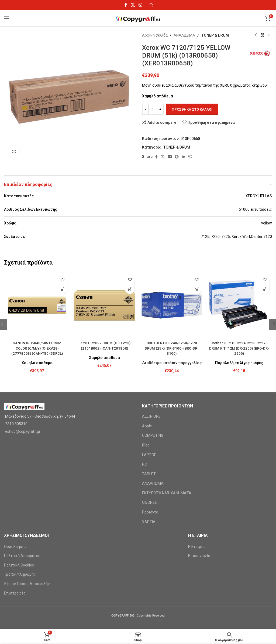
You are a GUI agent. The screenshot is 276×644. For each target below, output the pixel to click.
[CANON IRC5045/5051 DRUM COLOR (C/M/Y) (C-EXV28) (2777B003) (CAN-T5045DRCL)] (37, 305)
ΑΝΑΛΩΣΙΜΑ (184, 35)
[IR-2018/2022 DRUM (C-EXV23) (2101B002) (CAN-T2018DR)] (104, 305)
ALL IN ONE (151, 416)
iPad (146, 445)
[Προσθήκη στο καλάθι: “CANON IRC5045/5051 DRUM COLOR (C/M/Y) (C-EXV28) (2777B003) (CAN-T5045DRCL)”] (62, 289)
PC (144, 464)
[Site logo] (138, 18)
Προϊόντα (150, 512)
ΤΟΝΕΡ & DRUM (215, 35)
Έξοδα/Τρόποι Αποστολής (27, 584)
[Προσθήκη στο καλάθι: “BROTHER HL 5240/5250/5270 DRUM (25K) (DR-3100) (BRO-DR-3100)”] (197, 289)
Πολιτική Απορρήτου (22, 556)
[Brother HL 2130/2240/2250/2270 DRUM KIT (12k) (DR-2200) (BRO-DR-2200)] (239, 305)
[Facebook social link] (126, 5)
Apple (147, 426)
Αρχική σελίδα (155, 35)
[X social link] (133, 5)
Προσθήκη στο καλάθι (192, 109)
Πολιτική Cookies (19, 565)
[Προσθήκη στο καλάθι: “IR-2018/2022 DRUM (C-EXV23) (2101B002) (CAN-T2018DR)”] (130, 289)
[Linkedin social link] (184, 157)
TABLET (149, 474)
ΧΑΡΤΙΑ (149, 522)
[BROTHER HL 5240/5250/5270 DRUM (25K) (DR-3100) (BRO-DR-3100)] (172, 305)
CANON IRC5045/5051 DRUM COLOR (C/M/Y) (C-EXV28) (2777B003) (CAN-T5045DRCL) (37, 348)
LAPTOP (149, 455)
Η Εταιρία (196, 547)
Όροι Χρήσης (15, 547)
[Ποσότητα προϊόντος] (153, 109)
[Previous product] (256, 35)
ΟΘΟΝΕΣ (149, 502)
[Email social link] (170, 157)
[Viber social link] (190, 157)
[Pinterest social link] (177, 157)
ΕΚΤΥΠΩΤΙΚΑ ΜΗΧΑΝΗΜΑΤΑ (167, 493)
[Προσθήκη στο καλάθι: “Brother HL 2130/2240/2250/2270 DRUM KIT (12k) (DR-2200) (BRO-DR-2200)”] (265, 289)
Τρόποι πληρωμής (20, 574)
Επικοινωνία (199, 556)
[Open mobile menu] (7, 18)
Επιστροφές (15, 593)
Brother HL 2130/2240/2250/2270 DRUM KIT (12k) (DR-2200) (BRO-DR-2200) (239, 348)
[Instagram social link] (141, 5)
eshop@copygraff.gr (23, 431)
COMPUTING (153, 435)
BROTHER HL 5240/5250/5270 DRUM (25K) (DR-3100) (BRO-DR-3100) (172, 348)
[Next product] (269, 35)
